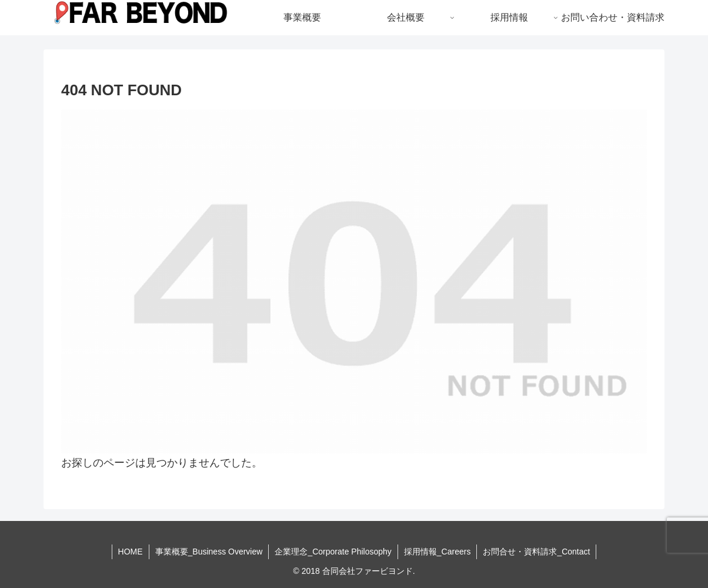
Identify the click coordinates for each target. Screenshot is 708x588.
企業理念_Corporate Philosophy (333, 552)
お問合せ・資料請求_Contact (536, 552)
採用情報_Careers (438, 552)
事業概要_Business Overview (209, 552)
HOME (131, 552)
